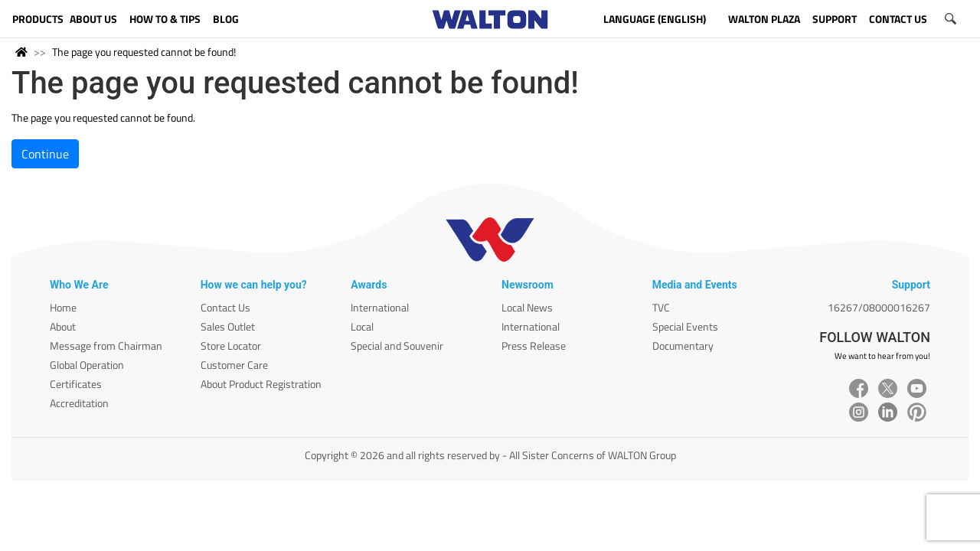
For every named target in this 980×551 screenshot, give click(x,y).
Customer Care (234, 365)
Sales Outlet (228, 326)
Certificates (76, 384)
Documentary (683, 346)
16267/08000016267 (879, 307)
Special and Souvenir (397, 346)
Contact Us (225, 307)
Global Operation (87, 365)
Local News (527, 307)
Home (63, 307)
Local (362, 326)
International (380, 307)
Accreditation (79, 403)
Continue (45, 154)
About (63, 326)
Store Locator (231, 346)
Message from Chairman (106, 346)
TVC (661, 307)
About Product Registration (261, 384)
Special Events (685, 326)
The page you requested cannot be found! (144, 52)
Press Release (534, 346)
